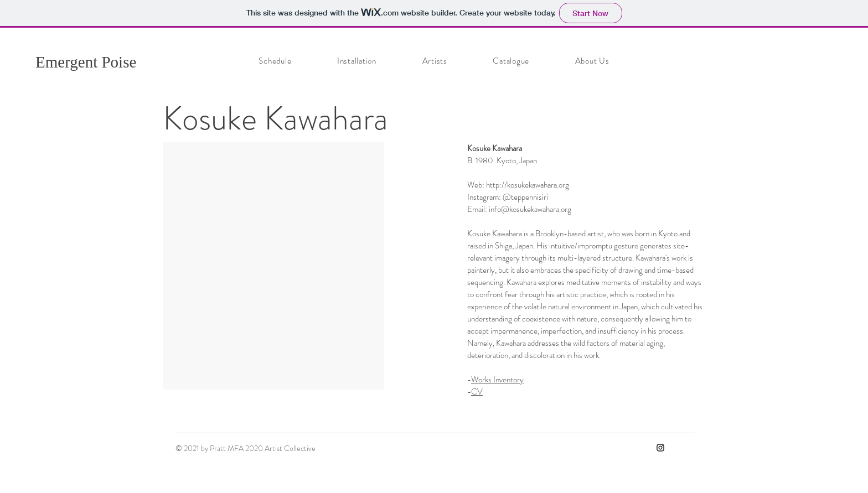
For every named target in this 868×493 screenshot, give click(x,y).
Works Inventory (497, 380)
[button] (273, 266)
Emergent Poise (86, 62)
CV (477, 392)
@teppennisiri (525, 197)
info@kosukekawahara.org (530, 209)
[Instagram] (660, 448)
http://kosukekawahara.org (528, 185)
